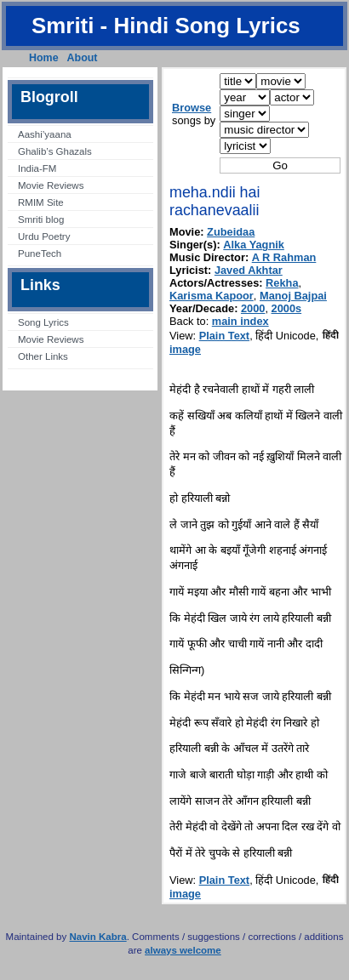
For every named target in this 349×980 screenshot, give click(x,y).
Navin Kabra (97, 937)
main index (240, 321)
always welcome (183, 950)
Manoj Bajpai (293, 296)
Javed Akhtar (249, 270)
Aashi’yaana (45, 134)
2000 (253, 308)
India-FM (37, 168)
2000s (287, 308)
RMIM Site (41, 202)
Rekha (282, 283)
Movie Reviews (51, 185)
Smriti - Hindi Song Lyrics (166, 26)
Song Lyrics (43, 322)
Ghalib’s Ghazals (55, 151)
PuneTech (40, 254)
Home (44, 58)
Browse (192, 108)
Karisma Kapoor (212, 296)
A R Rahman (284, 257)
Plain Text (225, 336)
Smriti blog (41, 219)
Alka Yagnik (254, 245)
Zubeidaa (231, 232)
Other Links (43, 356)
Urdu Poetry (44, 236)
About (83, 58)
